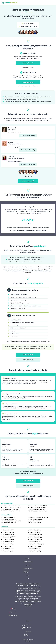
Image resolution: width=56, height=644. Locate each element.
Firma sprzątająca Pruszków (35, 519)
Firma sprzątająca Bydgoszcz (8, 536)
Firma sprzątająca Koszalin (35, 552)
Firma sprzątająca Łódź (34, 532)
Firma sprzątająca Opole (34, 541)
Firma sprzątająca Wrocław (8, 531)
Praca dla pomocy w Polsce (27, 628)
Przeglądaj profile (28, 82)
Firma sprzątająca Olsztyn (8, 539)
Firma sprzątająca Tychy (7, 552)
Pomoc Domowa (26, 635)
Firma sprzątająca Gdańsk (8, 534)
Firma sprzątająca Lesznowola (9, 519)
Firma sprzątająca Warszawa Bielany (37, 509)
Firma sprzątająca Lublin (34, 536)
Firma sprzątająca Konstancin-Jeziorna (38, 517)
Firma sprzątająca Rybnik (7, 550)
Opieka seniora (14, 612)
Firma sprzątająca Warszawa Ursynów (38, 511)
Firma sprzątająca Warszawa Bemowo (11, 511)
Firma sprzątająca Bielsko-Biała (36, 543)
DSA (28, 578)
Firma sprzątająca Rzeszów (35, 539)
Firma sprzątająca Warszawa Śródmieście (11, 507)
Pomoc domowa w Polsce (27, 625)
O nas (28, 575)
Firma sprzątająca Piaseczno (8, 517)
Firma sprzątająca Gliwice (35, 546)
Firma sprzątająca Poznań (35, 531)
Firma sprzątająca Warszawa (8, 529)
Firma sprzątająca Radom (7, 543)
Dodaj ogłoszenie (28, 63)
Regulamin (28, 565)
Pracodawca (28, 632)
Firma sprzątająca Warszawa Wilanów (11, 506)
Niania (14, 609)
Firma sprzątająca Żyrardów (35, 523)
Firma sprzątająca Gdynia (7, 541)
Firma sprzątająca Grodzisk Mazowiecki (11, 521)
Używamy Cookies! (28, 562)
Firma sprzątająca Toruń (7, 538)
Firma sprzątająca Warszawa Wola (10, 509)
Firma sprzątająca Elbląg (34, 548)
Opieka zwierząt (14, 615)
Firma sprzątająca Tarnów (35, 550)
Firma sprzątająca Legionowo (8, 523)
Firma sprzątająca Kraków (35, 529)
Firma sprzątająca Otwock (35, 521)
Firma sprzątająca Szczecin (8, 532)
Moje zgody (28, 558)
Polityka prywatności (28, 568)
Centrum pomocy (26, 572)
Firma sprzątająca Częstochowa (9, 545)
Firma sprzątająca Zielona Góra (36, 545)
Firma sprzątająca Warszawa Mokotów (38, 506)
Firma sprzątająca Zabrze (7, 548)
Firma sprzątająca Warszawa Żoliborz (38, 507)
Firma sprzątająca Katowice (35, 534)
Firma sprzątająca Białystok (35, 538)
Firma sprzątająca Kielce (7, 546)
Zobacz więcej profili (28, 181)
